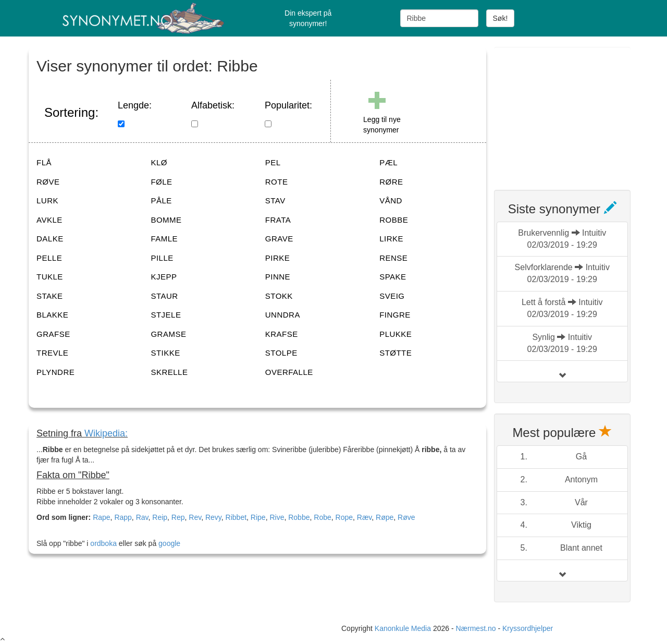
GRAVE (279, 239)
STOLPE (281, 353)
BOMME (166, 220)
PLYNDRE (55, 372)
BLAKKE (52, 315)
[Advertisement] (572, 112)
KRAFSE (282, 334)
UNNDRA (283, 315)
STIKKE (165, 353)
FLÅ (44, 162)
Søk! (501, 18)
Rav (142, 517)
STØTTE (396, 353)
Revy (213, 517)
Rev (195, 517)
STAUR (164, 296)
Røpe (385, 517)
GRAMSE (168, 334)
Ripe (258, 517)
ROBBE (394, 220)
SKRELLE (169, 372)
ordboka (102, 543)
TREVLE (52, 353)
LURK (47, 201)
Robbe (299, 517)
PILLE (162, 258)
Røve (406, 517)
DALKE (50, 239)
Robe (322, 517)
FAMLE (164, 239)
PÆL (388, 162)
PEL (273, 162)
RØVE (48, 182)
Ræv (365, 517)
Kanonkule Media (404, 628)
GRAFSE (53, 334)
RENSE (393, 258)
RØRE (391, 182)
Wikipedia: (106, 433)
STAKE (50, 296)
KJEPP (164, 277)
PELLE (49, 258)
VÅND (391, 201)
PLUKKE (396, 334)
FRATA (278, 220)
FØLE (161, 182)
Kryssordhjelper (528, 628)
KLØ (159, 162)
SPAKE (393, 277)
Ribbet (236, 517)
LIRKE (391, 239)
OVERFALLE (289, 372)
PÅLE (161, 201)
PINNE (278, 277)
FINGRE (395, 315)
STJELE (166, 315)
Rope (344, 517)
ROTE (277, 182)
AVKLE (50, 220)
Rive (277, 517)
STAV (275, 201)
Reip (160, 517)
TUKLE (50, 277)
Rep (178, 517)
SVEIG (392, 296)
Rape (101, 517)
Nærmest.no (475, 628)
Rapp (123, 517)
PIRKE (278, 258)
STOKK (279, 296)
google (169, 543)
